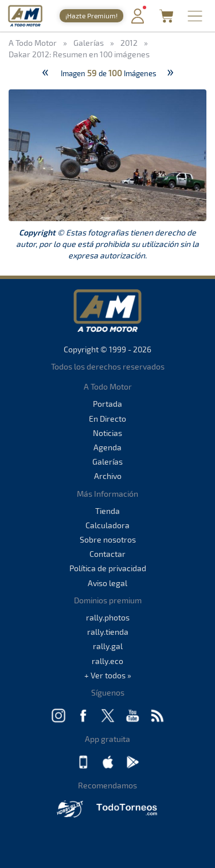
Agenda (107, 447)
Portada (107, 404)
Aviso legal (107, 583)
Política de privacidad (108, 568)
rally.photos (108, 617)
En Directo (107, 419)
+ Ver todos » (108, 675)
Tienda (107, 511)
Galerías (107, 462)
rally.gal (108, 646)
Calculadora (107, 525)
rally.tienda (108, 632)
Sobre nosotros (108, 539)
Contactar (107, 554)
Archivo (108, 476)
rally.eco (107, 661)
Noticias (107, 433)
